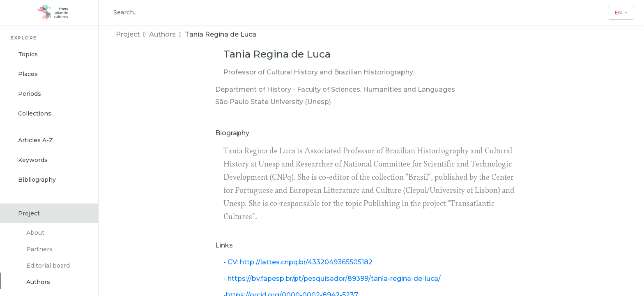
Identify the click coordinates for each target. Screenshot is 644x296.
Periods (30, 94)
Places (28, 74)
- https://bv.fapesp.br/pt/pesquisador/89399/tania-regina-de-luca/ (332, 279)
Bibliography (37, 180)
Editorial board (48, 266)
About (35, 233)
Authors (38, 282)
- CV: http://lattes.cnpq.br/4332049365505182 (298, 262)
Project (29, 213)
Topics (28, 54)
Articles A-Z (36, 140)
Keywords (33, 160)
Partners (39, 249)
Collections (35, 113)
